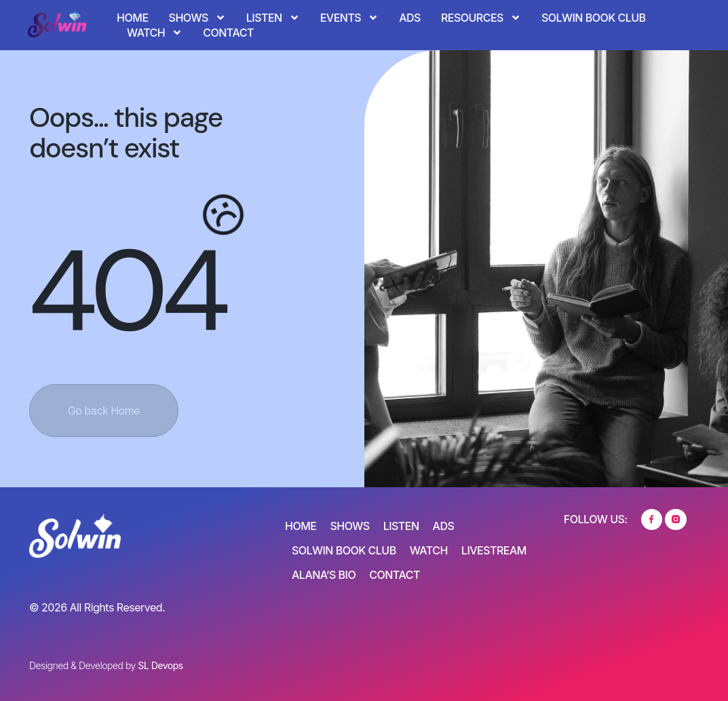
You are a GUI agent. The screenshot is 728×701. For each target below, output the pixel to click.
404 (126, 291)
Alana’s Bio (324, 575)
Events (350, 18)
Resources (481, 18)
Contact (228, 33)
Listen (273, 18)
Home (132, 18)
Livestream (494, 550)
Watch (155, 33)
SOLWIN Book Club (594, 18)
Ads (410, 18)
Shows (197, 18)
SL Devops (160, 665)
